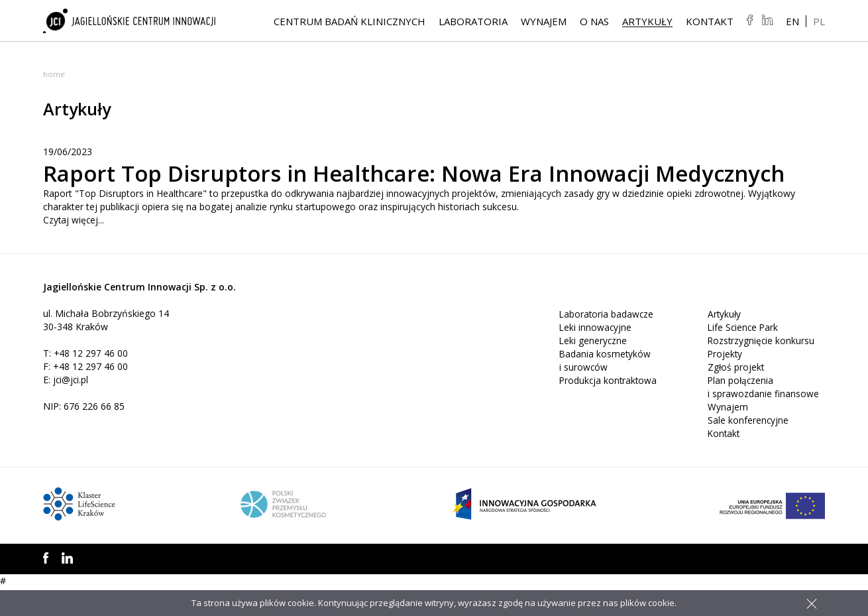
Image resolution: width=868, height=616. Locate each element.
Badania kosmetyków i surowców (606, 389)
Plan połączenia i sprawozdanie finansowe (763, 415)
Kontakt (710, 22)
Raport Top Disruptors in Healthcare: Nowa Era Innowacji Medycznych (373, 187)
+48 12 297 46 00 (91, 382)
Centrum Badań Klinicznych (350, 22)
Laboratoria (473, 22)
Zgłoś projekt (736, 396)
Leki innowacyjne (596, 356)
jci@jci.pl (71, 408)
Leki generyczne (594, 369)
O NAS (594, 22)
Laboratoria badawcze (607, 342)
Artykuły (647, 22)
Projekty (726, 382)
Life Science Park (744, 356)
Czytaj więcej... (74, 248)
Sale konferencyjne (748, 449)
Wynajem (544, 22)
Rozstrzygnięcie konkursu (762, 369)
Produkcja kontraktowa (609, 409)
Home (54, 74)
